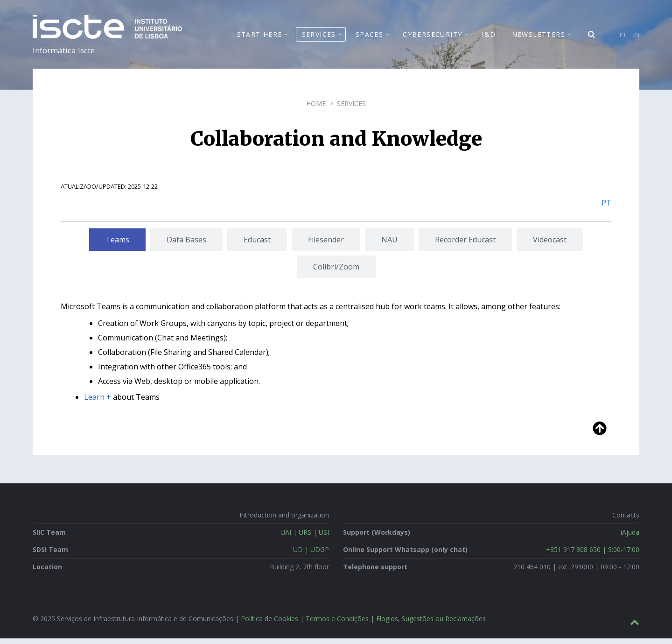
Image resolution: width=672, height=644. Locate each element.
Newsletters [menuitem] (539, 37)
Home (316, 109)
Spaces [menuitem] (369, 37)
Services (351, 109)
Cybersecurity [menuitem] (432, 37)
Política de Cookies (269, 624)
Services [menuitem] (319, 37)
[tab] (117, 245)
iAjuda (630, 538)
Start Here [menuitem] (260, 37)
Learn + (98, 402)
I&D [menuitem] (489, 37)
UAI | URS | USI (305, 538)
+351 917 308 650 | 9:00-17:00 (593, 555)
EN (636, 38)
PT (623, 38)
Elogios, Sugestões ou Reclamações (431, 624)
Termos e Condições (337, 624)
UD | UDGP (311, 555)
